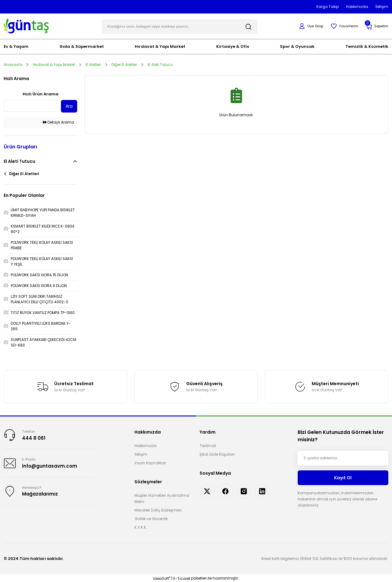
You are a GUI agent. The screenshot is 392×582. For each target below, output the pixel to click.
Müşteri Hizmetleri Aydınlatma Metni (162, 498)
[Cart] (376, 26)
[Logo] (26, 25)
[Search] (180, 26)
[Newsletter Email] (343, 458)
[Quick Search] (30, 105)
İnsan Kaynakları (150, 462)
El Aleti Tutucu (160, 64)
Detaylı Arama (58, 122)
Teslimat (208, 445)
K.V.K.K (140, 527)
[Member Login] (308, 26)
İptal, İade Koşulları (217, 454)
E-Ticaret (182, 578)
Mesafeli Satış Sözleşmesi (158, 509)
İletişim (141, 454)
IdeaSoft (162, 578)
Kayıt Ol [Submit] (343, 477)
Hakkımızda (145, 445)
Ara (69, 105)
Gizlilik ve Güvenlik (151, 518)
